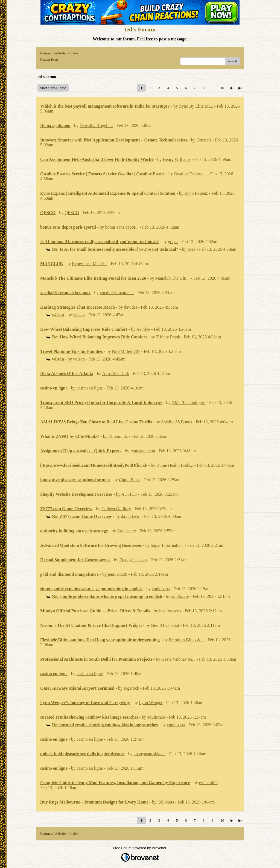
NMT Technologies (188, 402)
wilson (79, 315)
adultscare (180, 596)
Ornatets (204, 140)
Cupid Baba (129, 480)
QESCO (72, 213)
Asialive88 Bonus (176, 422)
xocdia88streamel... (117, 293)
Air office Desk (116, 374)
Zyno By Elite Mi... (196, 106)
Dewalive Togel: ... (96, 126)
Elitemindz (118, 436)
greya (173, 242)
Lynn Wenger (151, 703)
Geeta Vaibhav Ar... (178, 659)
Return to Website (53, 53)
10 (222, 88)
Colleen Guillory (116, 509)
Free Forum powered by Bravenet (140, 848)
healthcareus (170, 611)
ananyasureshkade (150, 754)
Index (74, 53)
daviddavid (131, 516)
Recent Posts (49, 59)
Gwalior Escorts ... (190, 174)
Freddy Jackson (133, 560)
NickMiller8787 (126, 351)
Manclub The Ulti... (172, 278)
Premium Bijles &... (186, 640)
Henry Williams (177, 159)
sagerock (131, 688)
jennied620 (117, 574)
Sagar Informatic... (167, 545)
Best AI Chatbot (165, 625)
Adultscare (126, 531)
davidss (131, 307)
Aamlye (143, 329)
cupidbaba (161, 589)
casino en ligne (90, 388)
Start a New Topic (53, 88)
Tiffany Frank (168, 337)
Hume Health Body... (175, 465)
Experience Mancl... (90, 264)
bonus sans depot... (122, 227)
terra (191, 249)
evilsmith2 (208, 783)
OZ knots (166, 802)
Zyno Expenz (196, 193)
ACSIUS (129, 494)
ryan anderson (143, 451)
